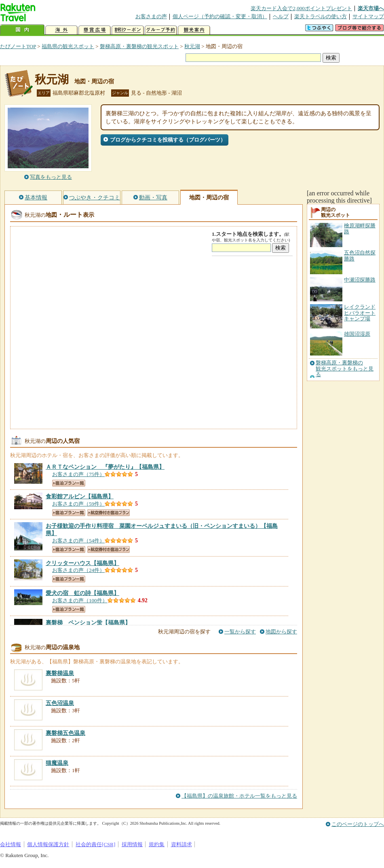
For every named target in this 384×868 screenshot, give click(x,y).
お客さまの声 (151, 16)
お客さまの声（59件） (78, 504)
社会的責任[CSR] (96, 844)
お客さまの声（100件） (80, 600)
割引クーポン (128, 30)
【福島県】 (105, 467)
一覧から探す (240, 632)
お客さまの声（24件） (78, 570)
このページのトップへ (358, 824)
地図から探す (281, 632)
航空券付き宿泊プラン (109, 513)
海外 (61, 30)
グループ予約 (161, 30)
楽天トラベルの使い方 (321, 16)
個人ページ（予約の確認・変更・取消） (220, 16)
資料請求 (181, 844)
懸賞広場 (95, 30)
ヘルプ (281, 16)
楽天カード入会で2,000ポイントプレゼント (301, 8)
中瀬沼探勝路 (360, 280)
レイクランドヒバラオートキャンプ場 (360, 313)
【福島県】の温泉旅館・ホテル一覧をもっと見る (239, 796)
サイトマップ (368, 16)
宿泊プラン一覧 (69, 483)
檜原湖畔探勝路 (360, 228)
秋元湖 (192, 46)
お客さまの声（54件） (78, 541)
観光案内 (194, 30)
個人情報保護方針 (48, 844)
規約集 (157, 844)
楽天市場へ (371, 8)
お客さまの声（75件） (78, 474)
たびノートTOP (18, 46)
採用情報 (132, 844)
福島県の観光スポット (68, 46)
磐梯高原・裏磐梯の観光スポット (139, 46)
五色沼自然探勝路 (360, 255)
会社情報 (11, 844)
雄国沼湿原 (357, 334)
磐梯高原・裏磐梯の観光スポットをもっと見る (345, 369)
